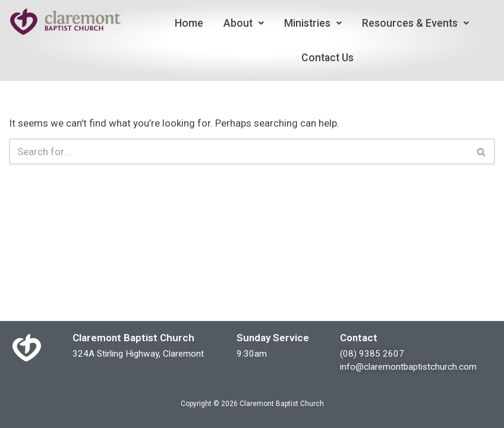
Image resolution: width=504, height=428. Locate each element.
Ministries (313, 23)
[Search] (239, 152)
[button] (244, 23)
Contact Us (327, 58)
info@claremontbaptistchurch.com (408, 367)
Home (189, 23)
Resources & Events (415, 23)
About (244, 23)
